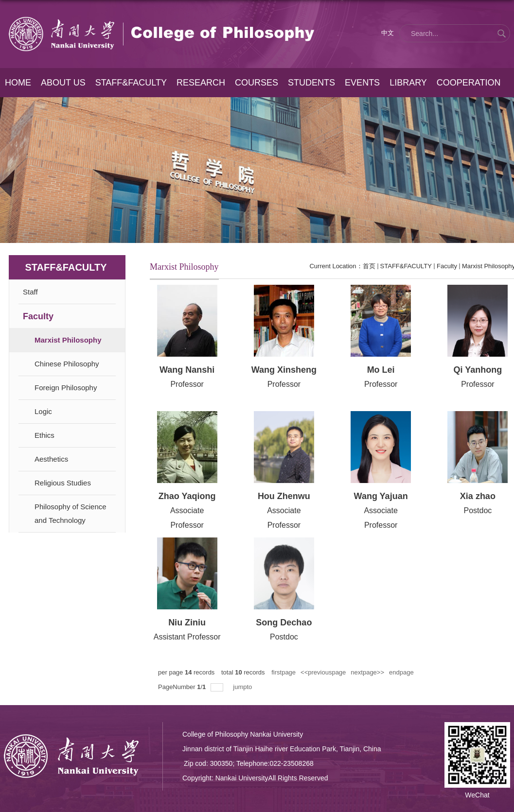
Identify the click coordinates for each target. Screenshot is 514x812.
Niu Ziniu (187, 622)
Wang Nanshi (187, 370)
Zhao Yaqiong (187, 496)
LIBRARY (407, 83)
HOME (18, 83)
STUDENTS (310, 83)
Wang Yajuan (381, 496)
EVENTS (361, 83)
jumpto (243, 687)
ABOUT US (63, 83)
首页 (369, 266)
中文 (388, 33)
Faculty (447, 266)
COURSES (256, 83)
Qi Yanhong (478, 370)
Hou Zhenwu (284, 496)
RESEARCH (200, 83)
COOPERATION (467, 83)
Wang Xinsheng (284, 370)
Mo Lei (381, 370)
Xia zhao (478, 496)
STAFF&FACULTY (131, 83)
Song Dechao (284, 622)
